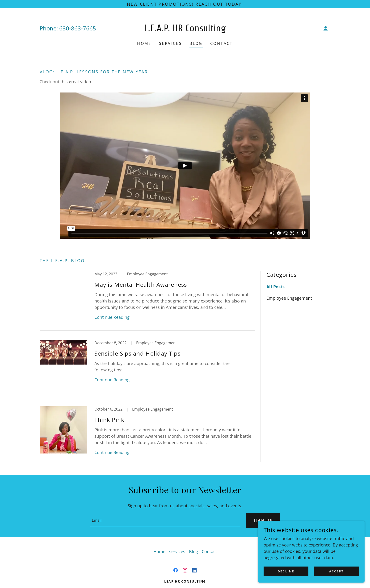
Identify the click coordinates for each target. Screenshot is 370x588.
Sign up (262, 520)
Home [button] (159, 551)
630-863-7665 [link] (78, 28)
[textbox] (164, 520)
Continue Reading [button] (112, 317)
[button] (326, 28)
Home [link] (144, 43)
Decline (295, 571)
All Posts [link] (275, 287)
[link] (185, 30)
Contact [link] (222, 43)
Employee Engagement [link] (289, 298)
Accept (339, 571)
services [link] (170, 43)
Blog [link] (196, 43)
